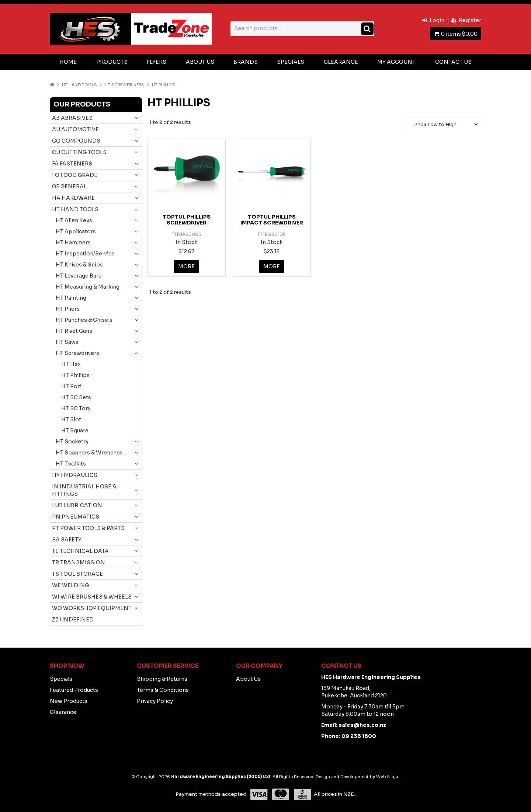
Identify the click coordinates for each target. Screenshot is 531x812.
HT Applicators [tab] (76, 231)
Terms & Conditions (163, 690)
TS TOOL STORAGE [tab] (77, 574)
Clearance (341, 62)
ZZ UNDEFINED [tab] (73, 620)
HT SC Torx (76, 408)
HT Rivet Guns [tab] (74, 331)
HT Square (75, 431)
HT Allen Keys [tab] (74, 220)
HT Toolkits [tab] (71, 464)
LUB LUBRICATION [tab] (77, 505)
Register (470, 20)
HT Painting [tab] (71, 298)
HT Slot (71, 419)
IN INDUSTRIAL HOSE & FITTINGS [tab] (84, 490)
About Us (200, 62)
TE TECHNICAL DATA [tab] (80, 551)
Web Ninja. (388, 777)
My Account (396, 62)
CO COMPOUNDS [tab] (76, 141)
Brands (246, 62)
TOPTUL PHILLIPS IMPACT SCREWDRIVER (272, 219)
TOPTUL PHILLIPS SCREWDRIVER (187, 219)
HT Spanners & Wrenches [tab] (89, 453)
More (186, 266)
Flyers (157, 62)
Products (112, 62)
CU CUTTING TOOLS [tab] (79, 152)
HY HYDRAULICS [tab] (75, 475)
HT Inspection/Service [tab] (85, 254)
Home (68, 62)
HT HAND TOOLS (79, 85)
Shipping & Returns (162, 679)
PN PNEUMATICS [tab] (76, 517)
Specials (291, 62)
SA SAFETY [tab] (67, 540)
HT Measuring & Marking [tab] (88, 287)
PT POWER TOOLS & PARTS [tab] (88, 528)
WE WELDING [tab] (70, 585)
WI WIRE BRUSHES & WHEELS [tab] (92, 597)
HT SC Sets (76, 397)
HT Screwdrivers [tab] (77, 353)
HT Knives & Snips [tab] (79, 265)
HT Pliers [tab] (68, 309)
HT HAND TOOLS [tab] (75, 209)
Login (437, 20)
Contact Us (453, 62)
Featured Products (74, 690)
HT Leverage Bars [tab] (79, 276)
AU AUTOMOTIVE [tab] (75, 129)
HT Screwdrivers (124, 85)
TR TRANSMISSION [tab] (79, 562)
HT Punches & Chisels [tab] (84, 320)
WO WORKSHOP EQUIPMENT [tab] (92, 608)
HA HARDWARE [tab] (73, 198)
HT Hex (71, 364)
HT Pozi (71, 386)
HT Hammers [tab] (73, 243)
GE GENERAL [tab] (69, 187)
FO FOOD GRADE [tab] (75, 175)
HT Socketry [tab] (72, 442)
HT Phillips (75, 375)
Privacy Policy (155, 701)
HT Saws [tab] (67, 342)
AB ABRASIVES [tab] (72, 118)
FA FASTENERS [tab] (72, 164)
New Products (69, 701)
